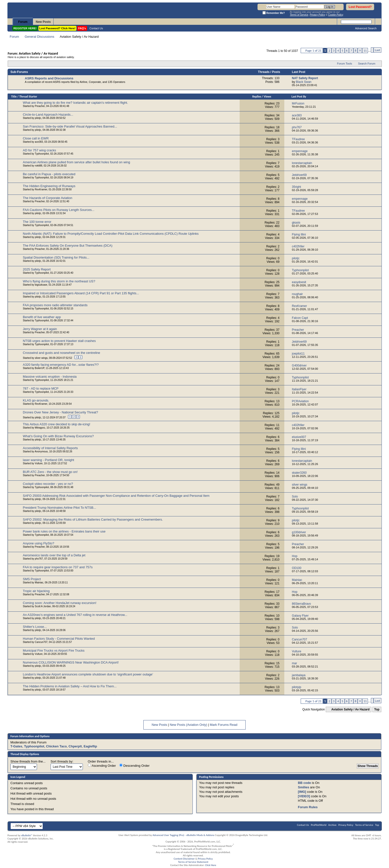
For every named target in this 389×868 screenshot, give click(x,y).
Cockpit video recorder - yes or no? (48, 484)
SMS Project (32, 579)
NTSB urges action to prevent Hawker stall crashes (59, 341)
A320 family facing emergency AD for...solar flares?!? (61, 365)
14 (278, 473)
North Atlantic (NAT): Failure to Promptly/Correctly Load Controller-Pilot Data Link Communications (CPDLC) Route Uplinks (111, 234)
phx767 (39, 559)
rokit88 (38, 166)
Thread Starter (28, 97)
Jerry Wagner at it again (40, 329)
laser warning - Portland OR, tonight (49, 460)
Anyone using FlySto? (38, 543)
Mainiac (39, 583)
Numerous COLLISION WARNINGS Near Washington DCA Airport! (71, 662)
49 (278, 485)
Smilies (304, 787)
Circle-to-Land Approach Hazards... (48, 115)
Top (377, 709)
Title (14, 97)
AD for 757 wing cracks (39, 150)
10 (278, 616)
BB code (305, 783)
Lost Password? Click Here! (58, 28)
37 (278, 330)
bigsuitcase (41, 285)
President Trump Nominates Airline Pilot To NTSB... (59, 508)
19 (278, 556)
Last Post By (299, 97)
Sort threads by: (62, 761)
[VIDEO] (304, 796)
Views (267, 97)
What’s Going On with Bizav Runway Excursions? (58, 436)
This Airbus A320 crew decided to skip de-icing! (57, 424)
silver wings (41, 358)
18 (278, 127)
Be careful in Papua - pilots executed (49, 174)
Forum (23, 22)
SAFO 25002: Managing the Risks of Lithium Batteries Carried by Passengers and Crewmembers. (93, 519)
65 (278, 354)
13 (278, 401)
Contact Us (96, 28)
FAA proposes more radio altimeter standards (55, 305)
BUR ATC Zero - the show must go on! (50, 472)
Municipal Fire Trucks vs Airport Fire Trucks (54, 651)
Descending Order (134, 766)
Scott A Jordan (43, 606)
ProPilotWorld (319, 825)
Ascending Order (102, 766)
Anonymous (41, 451)
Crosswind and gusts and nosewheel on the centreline (61, 353)
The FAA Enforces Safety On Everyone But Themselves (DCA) (68, 246)
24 (278, 366)
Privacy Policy (346, 825)
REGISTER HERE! (25, 28)
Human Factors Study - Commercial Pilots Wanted (59, 639)
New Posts (43, 22)
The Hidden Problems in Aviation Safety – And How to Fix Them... (70, 686)
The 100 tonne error (37, 222)
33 (278, 604)
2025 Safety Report (37, 269)
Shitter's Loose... (35, 627)
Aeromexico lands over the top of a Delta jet (54, 555)
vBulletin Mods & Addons (200, 835)
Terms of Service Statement (193, 862)
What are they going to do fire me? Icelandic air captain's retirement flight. (75, 103)
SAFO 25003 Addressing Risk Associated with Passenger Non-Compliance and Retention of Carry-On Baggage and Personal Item (116, 496)
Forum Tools (345, 64)
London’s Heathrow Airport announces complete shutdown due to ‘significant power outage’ (88, 674)
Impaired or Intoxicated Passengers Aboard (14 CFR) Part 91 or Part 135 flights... (81, 293)
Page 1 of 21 (313, 50)
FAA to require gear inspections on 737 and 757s (58, 567)
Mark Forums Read (223, 725)
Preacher (40, 106)
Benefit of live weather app (42, 317)
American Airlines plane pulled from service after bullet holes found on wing (76, 162)
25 (278, 282)
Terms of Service (364, 825)
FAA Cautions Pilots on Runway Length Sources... (59, 210)
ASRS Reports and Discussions (49, 78)
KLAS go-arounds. (36, 400)
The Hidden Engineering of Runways (49, 186)
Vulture (39, 463)
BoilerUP (39, 368)
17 (278, 592)
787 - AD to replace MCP (41, 388)
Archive (332, 825)
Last (377, 50)
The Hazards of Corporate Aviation (48, 198)
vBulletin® (27, 835)
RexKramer (41, 189)
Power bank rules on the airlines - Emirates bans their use (64, 531)
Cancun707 (41, 642)
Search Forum (367, 64)
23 (278, 103)
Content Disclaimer (184, 859)
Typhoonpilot (42, 154)
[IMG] (302, 792)
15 (278, 663)
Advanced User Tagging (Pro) (168, 835)
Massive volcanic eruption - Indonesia (50, 377)
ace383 (39, 142)
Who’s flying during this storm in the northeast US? (59, 281)
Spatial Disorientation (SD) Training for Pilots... (56, 257)
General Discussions (40, 37)
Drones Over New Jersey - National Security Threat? (60, 412)
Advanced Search (366, 28)
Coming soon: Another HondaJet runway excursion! (60, 603)
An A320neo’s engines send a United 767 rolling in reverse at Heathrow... (75, 615)
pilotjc (38, 118)
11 (365, 50)
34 (278, 115)
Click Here (211, 865)
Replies (257, 97)
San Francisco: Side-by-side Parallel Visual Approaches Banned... (70, 126)
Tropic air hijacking (36, 591)
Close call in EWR (36, 138)
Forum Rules (308, 807)
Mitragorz (40, 428)
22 (278, 223)
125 (277, 413)
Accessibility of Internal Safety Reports (50, 448)
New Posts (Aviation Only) (188, 725)
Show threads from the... (28, 761)
